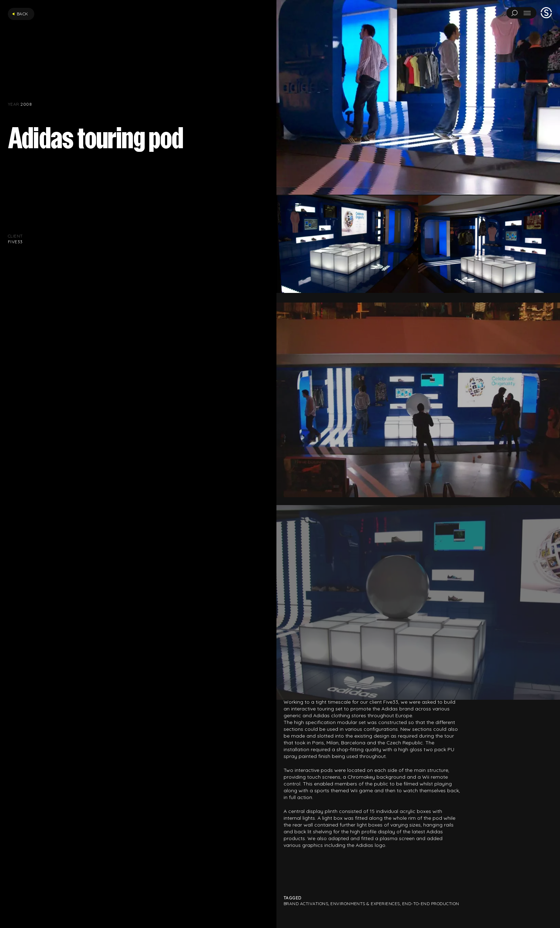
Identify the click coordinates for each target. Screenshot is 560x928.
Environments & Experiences (365, 904)
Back (20, 14)
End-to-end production (431, 904)
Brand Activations (306, 904)
